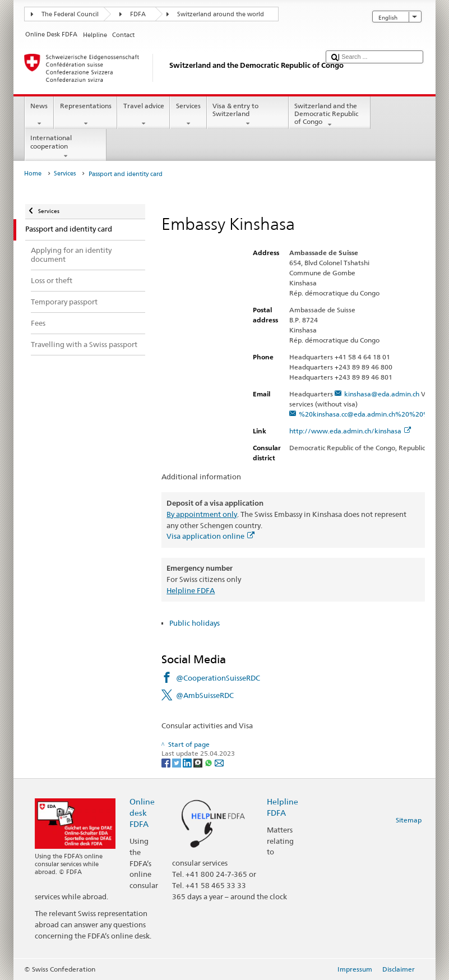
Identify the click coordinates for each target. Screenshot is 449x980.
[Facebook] (167, 762)
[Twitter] (177, 762)
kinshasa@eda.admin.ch (382, 394)
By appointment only (202, 514)
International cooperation (66, 147)
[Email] (219, 762)
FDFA (138, 14)
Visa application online (210, 536)
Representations (85, 115)
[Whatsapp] (209, 762)
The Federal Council (70, 14)
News (39, 115)
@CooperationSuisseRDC (218, 678)
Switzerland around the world (221, 14)
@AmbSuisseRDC (205, 695)
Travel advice (144, 115)
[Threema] (199, 762)
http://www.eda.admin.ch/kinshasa (350, 431)
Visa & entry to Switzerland (248, 115)
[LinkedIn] (188, 762)
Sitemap (409, 820)
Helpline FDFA (191, 590)
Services (188, 115)
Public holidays (195, 623)
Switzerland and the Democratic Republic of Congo (330, 115)
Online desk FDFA (142, 813)
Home (33, 174)
